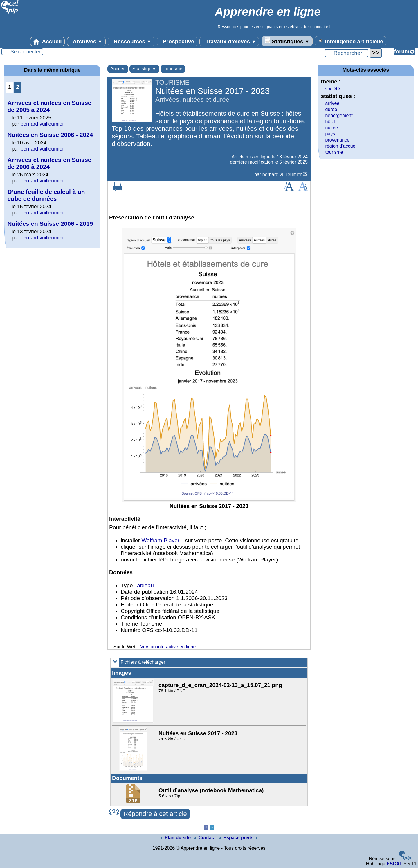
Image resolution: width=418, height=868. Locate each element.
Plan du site (176, 838)
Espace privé (236, 838)
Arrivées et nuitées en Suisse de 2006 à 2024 (49, 163)
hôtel (330, 122)
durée (331, 109)
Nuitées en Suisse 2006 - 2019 (50, 224)
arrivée (332, 103)
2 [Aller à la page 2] (18, 87)
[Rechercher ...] (347, 53)
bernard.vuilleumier (282, 175)
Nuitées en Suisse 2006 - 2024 (50, 135)
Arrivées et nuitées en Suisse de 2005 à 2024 (49, 106)
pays (330, 134)
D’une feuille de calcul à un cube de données (46, 195)
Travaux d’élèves (229, 42)
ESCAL (394, 864)
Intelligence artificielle (351, 41)
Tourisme (173, 69)
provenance (337, 140)
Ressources (131, 42)
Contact (206, 838)
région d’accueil (341, 146)
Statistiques (287, 41)
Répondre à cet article (155, 814)
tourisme (334, 152)
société (333, 89)
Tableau (144, 585)
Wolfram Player (160, 540)
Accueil (48, 42)
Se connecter (26, 52)
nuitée (331, 128)
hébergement (339, 116)
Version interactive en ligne (168, 647)
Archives (86, 42)
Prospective (177, 42)
